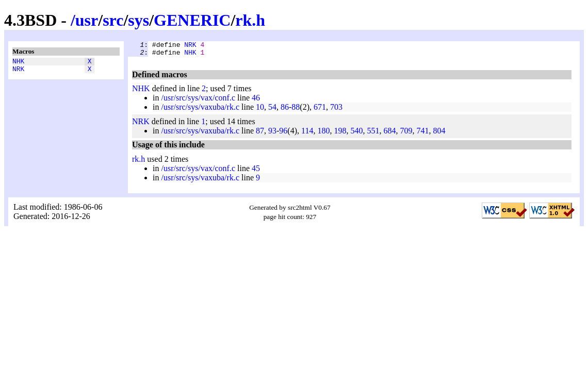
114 (307, 134)
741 (422, 134)
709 (406, 134)
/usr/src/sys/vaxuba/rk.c (200, 110)
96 (283, 134)
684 (389, 134)
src (113, 20)
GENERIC (192, 20)
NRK (18, 72)
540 (356, 134)
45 (256, 171)
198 (340, 134)
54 (272, 110)
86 (285, 110)
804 (439, 134)
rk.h (250, 20)
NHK (18, 62)
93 (272, 134)
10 (260, 110)
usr (87, 20)
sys (138, 20)
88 (296, 110)
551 (373, 134)
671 (320, 110)
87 (260, 134)
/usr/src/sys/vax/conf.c (198, 101)
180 (323, 134)
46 (256, 101)
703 (336, 110)
